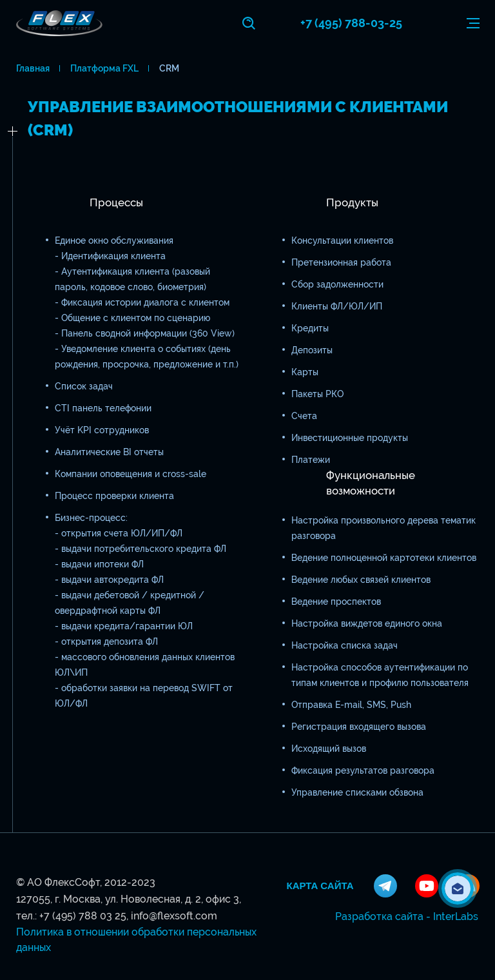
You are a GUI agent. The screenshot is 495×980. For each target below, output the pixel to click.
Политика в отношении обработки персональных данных (136, 940)
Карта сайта (320, 886)
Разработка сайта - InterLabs (407, 916)
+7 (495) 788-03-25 (351, 23)
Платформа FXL (104, 68)
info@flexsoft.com (174, 916)
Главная (33, 68)
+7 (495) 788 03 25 (83, 916)
